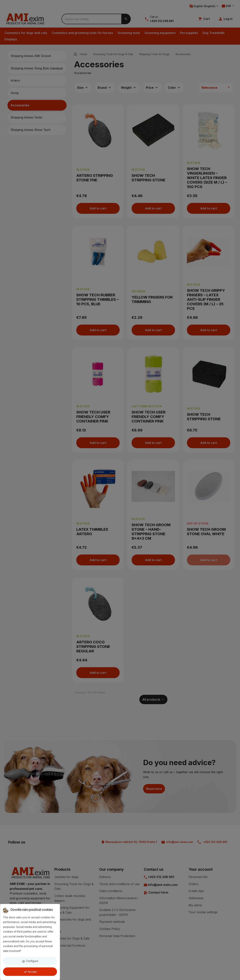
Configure (30, 961)
